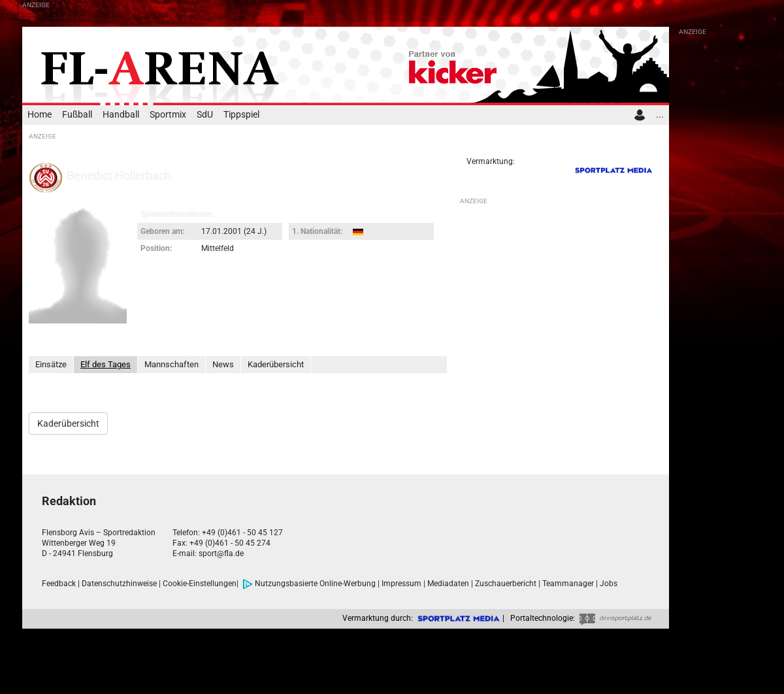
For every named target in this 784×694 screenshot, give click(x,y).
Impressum (401, 584)
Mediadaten (448, 584)
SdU (205, 115)
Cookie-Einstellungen (200, 584)
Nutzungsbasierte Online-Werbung (309, 584)
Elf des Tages (106, 364)
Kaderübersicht (276, 364)
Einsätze (51, 364)
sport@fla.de (221, 554)
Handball (121, 115)
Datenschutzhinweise (119, 584)
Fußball (77, 115)
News (223, 364)
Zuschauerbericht (506, 584)
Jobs (609, 584)
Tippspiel (241, 115)
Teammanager (568, 584)
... (660, 115)
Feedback (59, 584)
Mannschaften (171, 364)
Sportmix (168, 115)
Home (40, 115)
